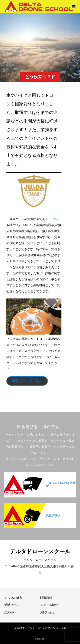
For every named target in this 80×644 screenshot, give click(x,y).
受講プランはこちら (27, 381)
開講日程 (46, 598)
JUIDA (53, 219)
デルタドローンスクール (40, 551)
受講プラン (12, 605)
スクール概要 (49, 605)
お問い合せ (48, 612)
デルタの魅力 (13, 598)
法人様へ (10, 612)
